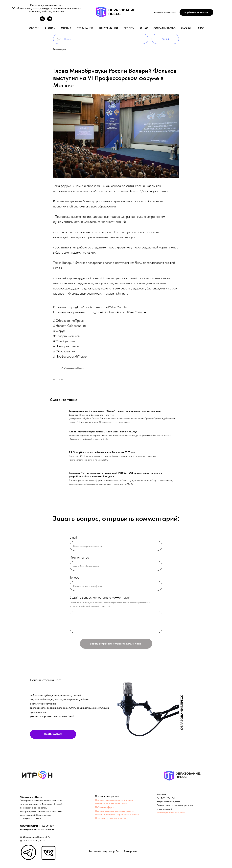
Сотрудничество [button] (164, 28)
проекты (129, 28)
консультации (108, 28)
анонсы (50, 28)
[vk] (42, 20)
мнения (66, 28)
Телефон (75, 579)
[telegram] (50, 20)
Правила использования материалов (114, 801)
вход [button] (201, 28)
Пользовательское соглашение (111, 820)
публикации (85, 28)
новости (34, 28)
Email (73, 539)
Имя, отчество (79, 559)
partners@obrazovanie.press (171, 814)
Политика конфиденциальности (111, 805)
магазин (187, 28)
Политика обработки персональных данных (117, 816)
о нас (144, 28)
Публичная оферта (105, 809)
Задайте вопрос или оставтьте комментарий (100, 599)
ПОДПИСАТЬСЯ (53, 736)
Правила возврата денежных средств (114, 812)
